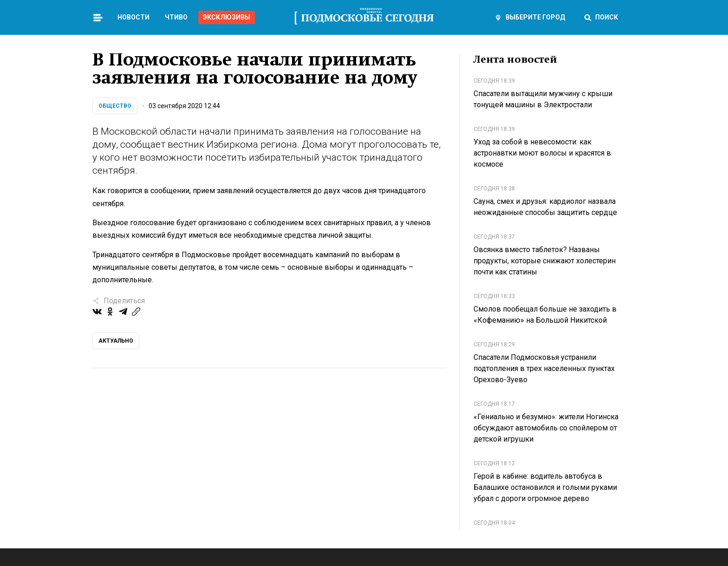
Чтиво (176, 17)
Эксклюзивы (227, 17)
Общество (115, 106)
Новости (133, 17)
